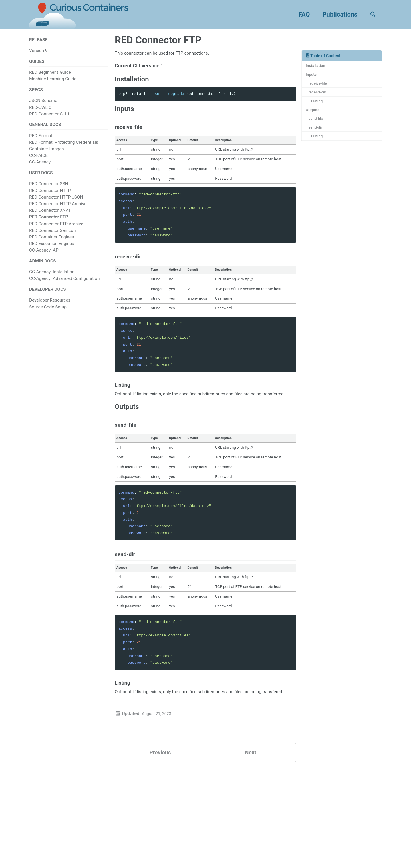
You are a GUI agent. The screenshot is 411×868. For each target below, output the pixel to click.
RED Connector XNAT (50, 216)
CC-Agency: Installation (52, 279)
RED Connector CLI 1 (49, 117)
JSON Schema (43, 104)
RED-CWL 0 (40, 111)
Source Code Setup (48, 316)
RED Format (41, 140)
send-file (318, 126)
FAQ (300, 14)
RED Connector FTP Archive (56, 230)
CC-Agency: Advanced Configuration (64, 286)
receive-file (320, 87)
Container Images (46, 153)
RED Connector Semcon (53, 236)
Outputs (314, 116)
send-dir (317, 136)
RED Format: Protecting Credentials (64, 147)
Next (251, 800)
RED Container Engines (52, 243)
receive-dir (319, 97)
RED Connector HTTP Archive (58, 210)
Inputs (312, 77)
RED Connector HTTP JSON (56, 203)
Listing (319, 107)
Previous (160, 800)
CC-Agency (40, 167)
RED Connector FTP (49, 223)
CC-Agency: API (44, 256)
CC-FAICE (38, 160)
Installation (317, 67)
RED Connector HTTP (50, 196)
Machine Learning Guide (53, 81)
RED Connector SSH (49, 190)
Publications (336, 14)
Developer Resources (50, 309)
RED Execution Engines (52, 250)
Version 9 (38, 51)
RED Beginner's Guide (50, 75)
